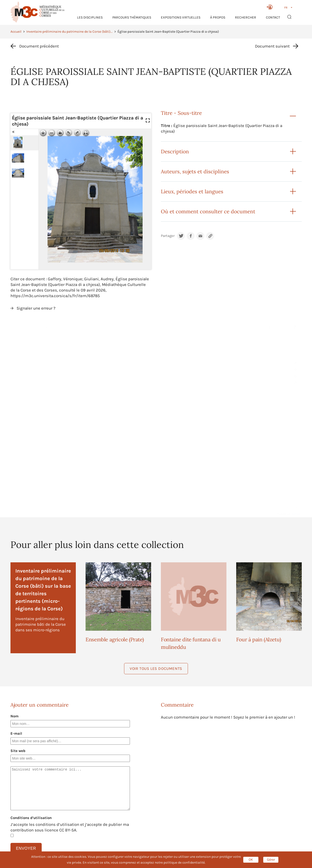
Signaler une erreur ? (36, 308)
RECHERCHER (246, 17)
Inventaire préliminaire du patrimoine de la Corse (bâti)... (69, 32)
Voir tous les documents (156, 668)
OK (251, 860)
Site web (18, 751)
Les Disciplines (90, 17)
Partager (168, 236)
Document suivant (272, 46)
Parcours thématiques (132, 17)
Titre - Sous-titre (181, 113)
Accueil (16, 32)
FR (286, 8)
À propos (218, 17)
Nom (15, 716)
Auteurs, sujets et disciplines (195, 171)
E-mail (16, 733)
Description (175, 151)
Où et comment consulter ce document (208, 211)
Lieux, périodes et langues (192, 191)
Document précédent (39, 46)
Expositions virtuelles (181, 17)
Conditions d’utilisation (31, 818)
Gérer (271, 860)
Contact (273, 17)
